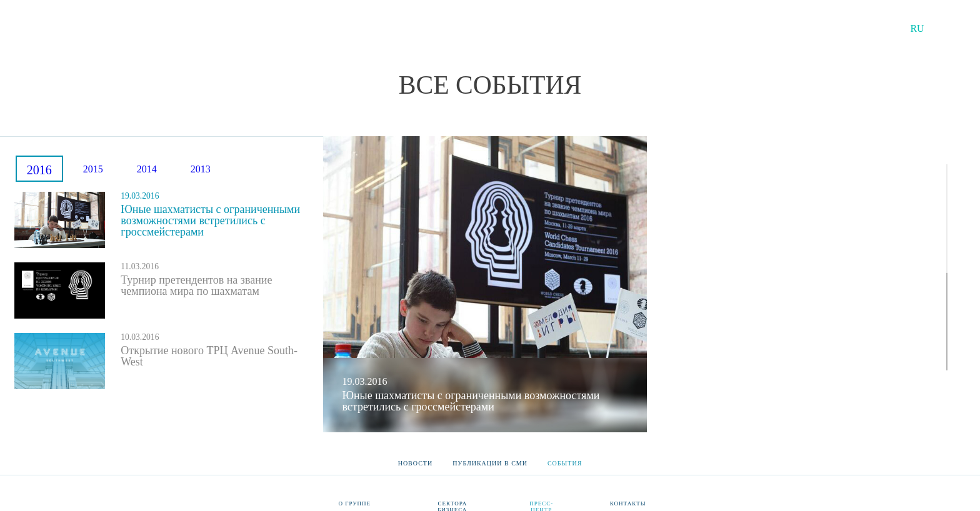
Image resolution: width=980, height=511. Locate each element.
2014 (147, 169)
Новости (415, 459)
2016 (39, 170)
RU (917, 28)
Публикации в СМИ (490, 459)
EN (952, 28)
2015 (93, 169)
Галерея (739, 404)
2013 (201, 169)
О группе (355, 504)
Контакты (628, 504)
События (565, 459)
